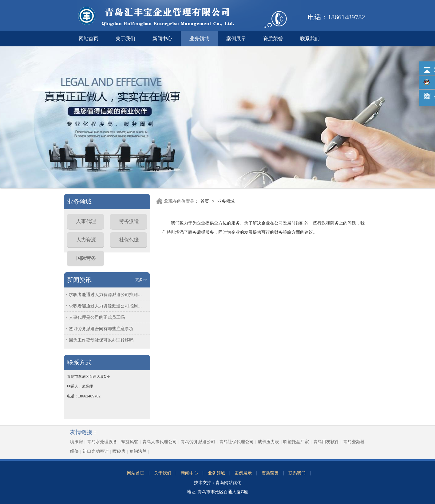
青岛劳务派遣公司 (198, 442)
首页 (205, 201)
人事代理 (86, 221)
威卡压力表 (268, 442)
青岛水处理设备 (102, 442)
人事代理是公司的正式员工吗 (97, 317)
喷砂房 (119, 451)
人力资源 (86, 240)
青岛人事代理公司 (160, 442)
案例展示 (236, 39)
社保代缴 (129, 240)
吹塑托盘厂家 (296, 442)
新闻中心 (162, 39)
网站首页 (89, 39)
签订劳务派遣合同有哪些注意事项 (101, 329)
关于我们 (125, 39)
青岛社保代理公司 (236, 442)
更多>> (141, 280)
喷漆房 (77, 442)
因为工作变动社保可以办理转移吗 (101, 340)
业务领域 (199, 39)
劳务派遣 (129, 221)
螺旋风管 (130, 442)
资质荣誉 (273, 39)
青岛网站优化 (228, 483)
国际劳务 (86, 258)
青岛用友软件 (326, 442)
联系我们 (310, 39)
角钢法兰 (138, 451)
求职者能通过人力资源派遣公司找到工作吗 (107, 295)
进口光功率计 (96, 451)
